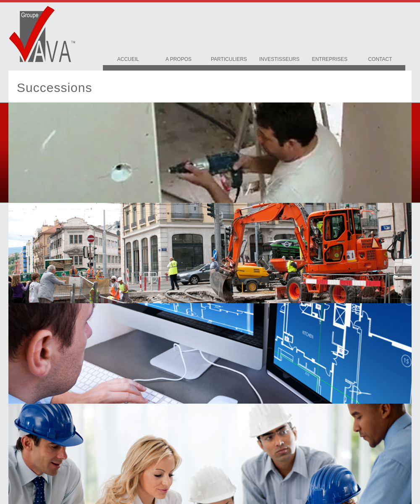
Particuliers (229, 59)
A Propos (178, 59)
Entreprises (330, 59)
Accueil (128, 59)
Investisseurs (279, 59)
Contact (380, 59)
